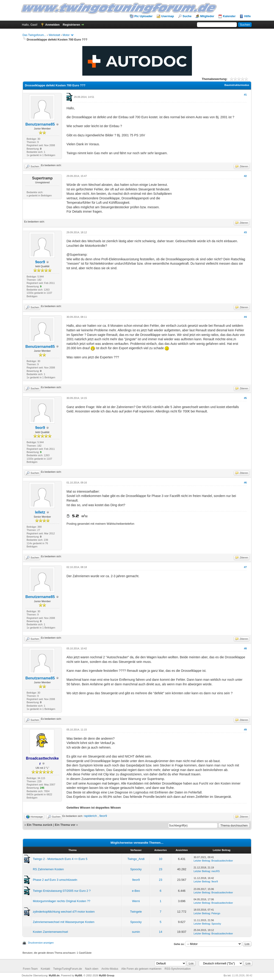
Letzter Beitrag (202, 861)
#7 (245, 567)
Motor (66, 35)
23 (161, 869)
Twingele (136, 912)
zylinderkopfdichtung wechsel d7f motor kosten (64, 912)
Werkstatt (54, 35)
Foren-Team (30, 969)
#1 (245, 95)
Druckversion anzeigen (41, 943)
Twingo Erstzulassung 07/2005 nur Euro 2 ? (62, 891)
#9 (245, 730)
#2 (245, 176)
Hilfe (247, 16)
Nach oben (92, 969)
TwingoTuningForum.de (68, 969)
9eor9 (40, 262)
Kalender (229, 16)
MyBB (79, 975)
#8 (245, 648)
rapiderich (90, 816)
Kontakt (46, 969)
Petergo (216, 913)
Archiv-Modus (110, 969)
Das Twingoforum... (34, 35)
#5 (245, 398)
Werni (136, 901)
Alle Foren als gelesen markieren (141, 969)
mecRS (216, 871)
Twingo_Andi (136, 859)
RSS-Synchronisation (178, 969)
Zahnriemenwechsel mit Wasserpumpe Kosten (64, 922)
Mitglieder (207, 16)
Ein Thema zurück (40, 825)
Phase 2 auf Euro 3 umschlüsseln (55, 880)
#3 (245, 232)
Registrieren (72, 25)
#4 (245, 317)
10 (161, 859)
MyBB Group (107, 975)
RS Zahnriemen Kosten (48, 869)
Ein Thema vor (65, 825)
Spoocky (136, 869)
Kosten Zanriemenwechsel (50, 932)
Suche (187, 16)
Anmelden (52, 25)
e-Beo (136, 891)
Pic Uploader (143, 16)
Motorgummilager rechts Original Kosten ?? (62, 901)
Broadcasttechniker (222, 861)
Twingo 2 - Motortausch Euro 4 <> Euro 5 (60, 859)
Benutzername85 (40, 124)
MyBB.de (54, 975)
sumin (136, 932)
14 (161, 932)
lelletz (40, 512)
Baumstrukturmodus (237, 85)
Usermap (168, 16)
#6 (245, 483)
